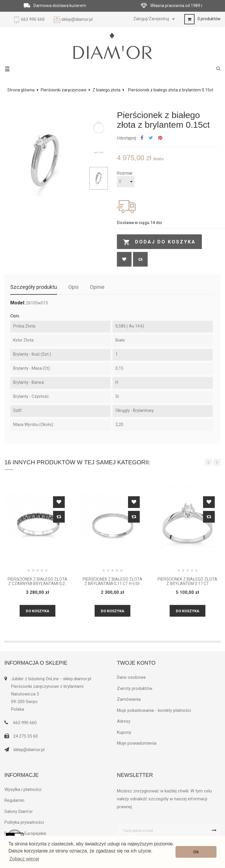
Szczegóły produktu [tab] (34, 287)
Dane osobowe (131, 677)
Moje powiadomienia (137, 743)
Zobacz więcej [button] (24, 859)
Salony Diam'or (19, 811)
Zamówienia (129, 699)
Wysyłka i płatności (23, 789)
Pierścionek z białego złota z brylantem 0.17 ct (187, 581)
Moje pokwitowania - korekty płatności (154, 710)
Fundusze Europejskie (25, 833)
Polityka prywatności (24, 822)
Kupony (124, 732)
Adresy (124, 721)
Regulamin (14, 800)
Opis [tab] (74, 287)
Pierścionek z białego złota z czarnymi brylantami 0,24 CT (37, 582)
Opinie (97, 287)
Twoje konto (136, 663)
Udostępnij (142, 138)
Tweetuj (151, 138)
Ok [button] (196, 852)
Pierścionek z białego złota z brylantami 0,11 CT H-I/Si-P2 (112, 582)
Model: (18, 303)
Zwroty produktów (135, 688)
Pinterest (160, 138)
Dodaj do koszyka (159, 242)
